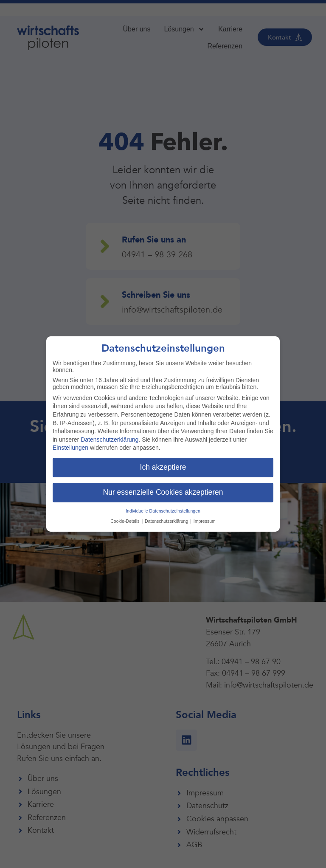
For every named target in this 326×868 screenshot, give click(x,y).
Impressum (205, 521)
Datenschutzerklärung (110, 440)
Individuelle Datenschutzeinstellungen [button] (163, 511)
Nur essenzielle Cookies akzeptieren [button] (163, 492)
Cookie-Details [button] (125, 521)
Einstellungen (70, 448)
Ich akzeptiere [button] (163, 467)
